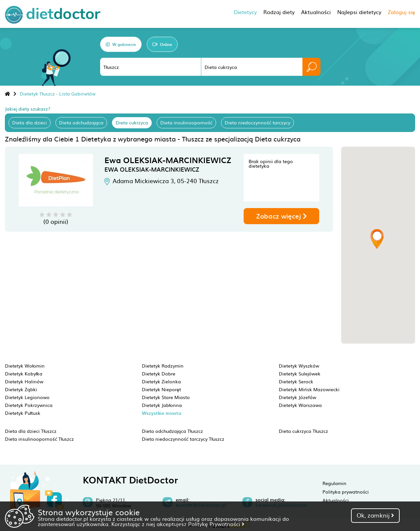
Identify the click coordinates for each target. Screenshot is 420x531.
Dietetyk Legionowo (27, 397)
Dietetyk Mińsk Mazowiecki (309, 389)
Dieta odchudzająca (81, 122)
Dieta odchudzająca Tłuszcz (172, 431)
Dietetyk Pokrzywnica (29, 405)
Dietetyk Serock (296, 381)
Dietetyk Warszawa (300, 405)
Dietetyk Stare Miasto (166, 397)
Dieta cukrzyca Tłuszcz (303, 431)
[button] (377, 239)
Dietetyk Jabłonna (162, 405)
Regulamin (334, 483)
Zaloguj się (401, 12)
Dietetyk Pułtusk (23, 413)
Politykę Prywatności (216, 524)
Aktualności (336, 500)
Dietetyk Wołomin (25, 366)
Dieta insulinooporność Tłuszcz (39, 439)
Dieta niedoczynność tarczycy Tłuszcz (183, 439)
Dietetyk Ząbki (21, 389)
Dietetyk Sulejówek (300, 373)
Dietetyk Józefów (298, 397)
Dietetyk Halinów (24, 381)
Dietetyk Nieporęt (161, 389)
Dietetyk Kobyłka (24, 373)
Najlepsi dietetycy (359, 12)
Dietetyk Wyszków (299, 366)
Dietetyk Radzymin (163, 366)
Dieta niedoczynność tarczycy (257, 122)
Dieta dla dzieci (30, 122)
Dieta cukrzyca (132, 122)
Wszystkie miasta (162, 413)
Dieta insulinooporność (186, 122)
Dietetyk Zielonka (161, 381)
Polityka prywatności (346, 492)
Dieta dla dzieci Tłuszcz (31, 431)
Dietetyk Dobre (159, 373)
